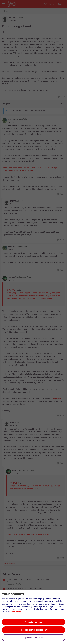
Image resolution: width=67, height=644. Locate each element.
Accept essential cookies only (33, 630)
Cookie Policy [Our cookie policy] (15, 612)
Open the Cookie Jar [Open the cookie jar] (33, 638)
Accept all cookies (33, 622)
